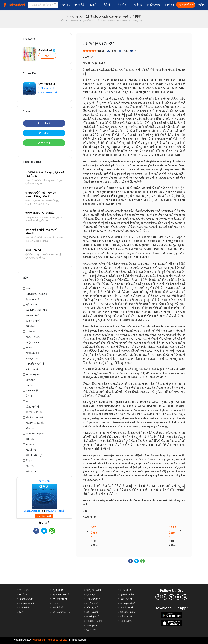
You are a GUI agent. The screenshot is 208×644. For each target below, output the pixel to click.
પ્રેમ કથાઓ (32, 353)
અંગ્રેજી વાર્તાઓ (128, 603)
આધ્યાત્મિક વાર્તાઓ (36, 294)
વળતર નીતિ (24, 608)
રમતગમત (31, 444)
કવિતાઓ (31, 331)
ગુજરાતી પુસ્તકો (93, 599)
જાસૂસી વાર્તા (33, 358)
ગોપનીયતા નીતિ (26, 599)
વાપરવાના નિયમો (27, 603)
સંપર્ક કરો (169, 5)
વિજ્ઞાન (30, 461)
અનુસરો (47, 55)
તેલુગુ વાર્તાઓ (126, 621)
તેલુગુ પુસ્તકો (92, 612)
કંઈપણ (30, 466)
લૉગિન (202, 5)
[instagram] (165, 597)
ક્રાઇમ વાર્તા (32, 471)
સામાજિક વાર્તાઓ (35, 364)
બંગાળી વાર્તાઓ (127, 608)
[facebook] (158, 597)
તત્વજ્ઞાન (31, 380)
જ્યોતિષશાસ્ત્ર (34, 455)
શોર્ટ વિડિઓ (58, 608)
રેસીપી (29, 396)
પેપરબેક (123, 5)
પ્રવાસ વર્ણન (33, 337)
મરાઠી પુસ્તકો (92, 603)
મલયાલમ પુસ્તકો (94, 621)
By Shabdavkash (46, 88)
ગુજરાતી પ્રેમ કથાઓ (47, 92)
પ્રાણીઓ (31, 450)
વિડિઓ (108, 5)
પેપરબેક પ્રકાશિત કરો (63, 612)
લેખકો (56, 603)
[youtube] (178, 597)
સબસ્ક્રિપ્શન (153, 5)
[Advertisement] (44, 561)
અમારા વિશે (79, 5)
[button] (55, 5)
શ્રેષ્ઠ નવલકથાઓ (61, 594)
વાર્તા (28, 288)
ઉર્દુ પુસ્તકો (91, 630)
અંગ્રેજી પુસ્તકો (94, 590)
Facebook (44, 123)
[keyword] (43, 5)
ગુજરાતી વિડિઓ (60, 599)
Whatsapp (44, 143)
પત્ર (28, 401)
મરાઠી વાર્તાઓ (126, 599)
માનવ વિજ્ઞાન (33, 374)
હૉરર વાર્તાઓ (33, 407)
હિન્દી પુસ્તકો (92, 594)
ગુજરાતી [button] (65, 5)
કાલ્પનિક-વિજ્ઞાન (35, 434)
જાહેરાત (138, 5)
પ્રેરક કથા (32, 305)
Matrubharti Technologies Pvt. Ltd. (50, 640)
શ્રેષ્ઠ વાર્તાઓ (59, 590)
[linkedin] (185, 597)
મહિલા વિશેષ (33, 342)
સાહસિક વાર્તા (33, 369)
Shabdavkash (47, 50)
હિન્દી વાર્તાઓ (126, 590)
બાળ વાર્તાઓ (33, 315)
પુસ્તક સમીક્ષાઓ (35, 423)
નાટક (29, 348)
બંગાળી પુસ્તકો (93, 616)
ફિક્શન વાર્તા (33, 299)
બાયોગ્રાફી (32, 391)
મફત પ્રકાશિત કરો (187, 5)
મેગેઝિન (30, 326)
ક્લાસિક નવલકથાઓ (37, 310)
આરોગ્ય (30, 385)
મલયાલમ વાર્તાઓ (128, 612)
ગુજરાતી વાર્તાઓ (127, 594)
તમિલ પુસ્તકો (92, 608)
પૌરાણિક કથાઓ (35, 418)
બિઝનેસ (31, 439)
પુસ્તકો (94, 5)
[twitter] (171, 597)
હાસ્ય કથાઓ (33, 321)
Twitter (44, 133)
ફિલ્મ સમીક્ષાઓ (34, 412)
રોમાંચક (30, 428)
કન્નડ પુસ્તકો (92, 625)
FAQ (21, 612)
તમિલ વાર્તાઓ (126, 616)
